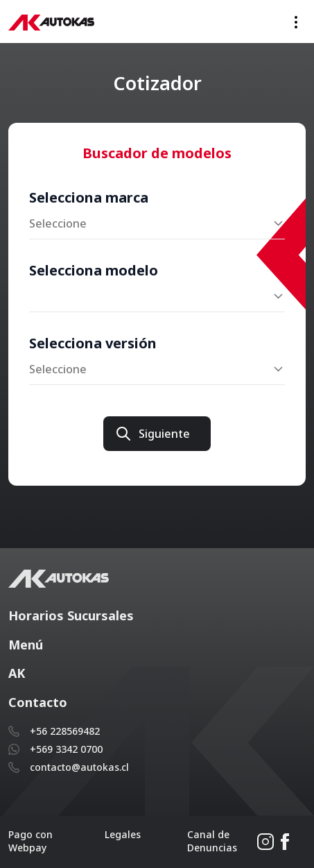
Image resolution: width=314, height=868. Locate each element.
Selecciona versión (93, 343)
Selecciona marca (89, 197)
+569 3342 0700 (66, 749)
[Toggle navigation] (296, 22)
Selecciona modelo (94, 270)
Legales (123, 834)
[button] (157, 616)
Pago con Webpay (30, 841)
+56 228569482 (65, 731)
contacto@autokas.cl (79, 767)
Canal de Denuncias (212, 841)
